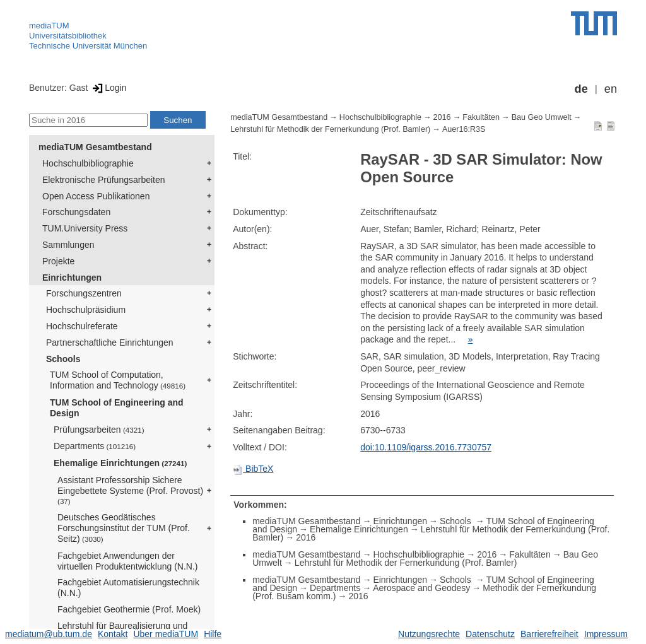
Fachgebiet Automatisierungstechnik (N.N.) (128, 588)
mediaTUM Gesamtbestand (95, 147)
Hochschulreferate (82, 326)
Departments (95, 446)
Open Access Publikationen (96, 196)
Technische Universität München (88, 46)
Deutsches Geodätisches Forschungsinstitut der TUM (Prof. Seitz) (124, 528)
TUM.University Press (85, 228)
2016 (442, 117)
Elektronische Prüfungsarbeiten (104, 180)
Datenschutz (490, 634)
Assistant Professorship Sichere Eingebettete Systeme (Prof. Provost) (130, 490)
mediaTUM (49, 26)
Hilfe (213, 634)
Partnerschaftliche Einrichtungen (110, 342)
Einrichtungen (72, 278)
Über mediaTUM (166, 634)
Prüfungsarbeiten (99, 430)
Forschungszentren (84, 293)
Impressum (606, 634)
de (581, 89)
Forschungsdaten (76, 212)
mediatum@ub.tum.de (49, 634)
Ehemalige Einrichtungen (120, 463)
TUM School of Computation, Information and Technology (118, 380)
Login (108, 88)
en (611, 89)
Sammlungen (68, 245)
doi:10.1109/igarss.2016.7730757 (426, 447)
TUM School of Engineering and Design (117, 408)
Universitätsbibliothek (68, 36)
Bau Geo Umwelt (542, 117)
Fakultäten (481, 117)
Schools (63, 359)
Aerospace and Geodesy (421, 588)
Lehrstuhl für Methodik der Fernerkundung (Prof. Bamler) (330, 129)
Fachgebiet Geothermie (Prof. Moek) (129, 609)
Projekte (58, 261)
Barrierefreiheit (549, 634)
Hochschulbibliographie (88, 163)
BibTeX (253, 469)
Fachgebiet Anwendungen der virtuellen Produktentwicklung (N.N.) (128, 561)
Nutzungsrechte (429, 634)
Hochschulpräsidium (86, 310)
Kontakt (113, 634)
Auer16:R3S (464, 129)
